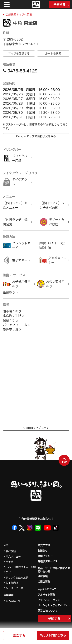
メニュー (8, 545)
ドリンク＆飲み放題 (17, 577)
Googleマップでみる (36, 428)
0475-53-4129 (20, 71)
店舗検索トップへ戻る (19, 15)
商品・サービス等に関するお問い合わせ (54, 570)
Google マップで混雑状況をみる (36, 136)
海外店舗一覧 (13, 601)
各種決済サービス (48, 561)
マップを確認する (19, 54)
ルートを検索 (53, 54)
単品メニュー (13, 556)
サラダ (10, 562)
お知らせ (43, 550)
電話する (19, 636)
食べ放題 (11, 551)
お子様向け (12, 583)
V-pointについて (47, 589)
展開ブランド (45, 556)
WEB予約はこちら (53, 635)
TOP (64, 460)
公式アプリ (44, 545)
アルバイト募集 (46, 594)
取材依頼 (43, 576)
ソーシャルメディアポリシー (54, 605)
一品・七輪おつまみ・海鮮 (21, 567)
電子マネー (20, 260)
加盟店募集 (44, 581)
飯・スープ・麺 (14, 588)
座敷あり (9, 292)
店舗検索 (8, 595)
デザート (11, 572)
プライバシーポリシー (50, 600)
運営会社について (48, 610)
